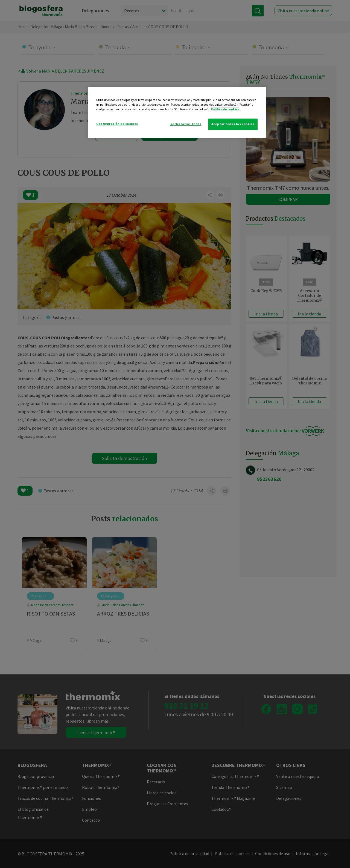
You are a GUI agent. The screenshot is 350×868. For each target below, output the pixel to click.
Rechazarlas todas (186, 124)
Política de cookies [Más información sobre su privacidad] (225, 109)
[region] (177, 112)
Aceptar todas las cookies (233, 124)
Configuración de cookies (117, 124)
